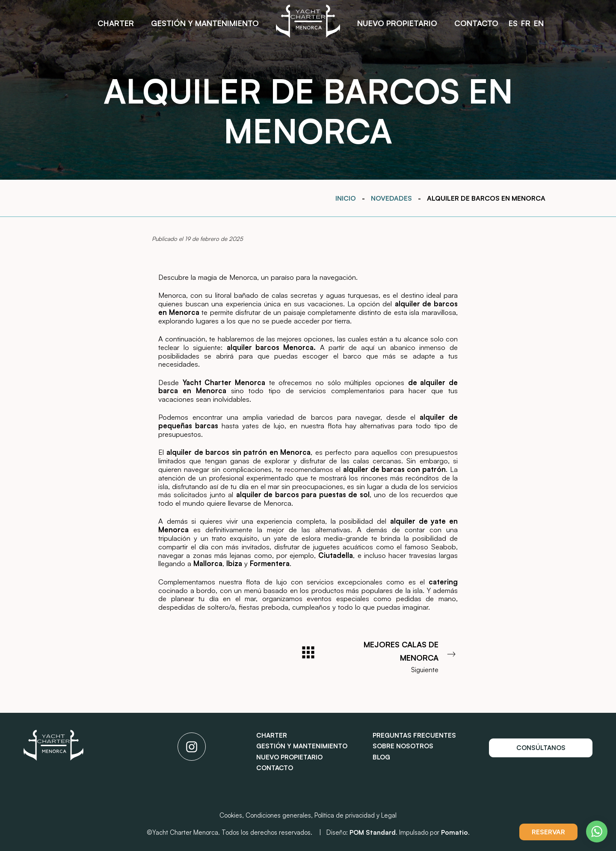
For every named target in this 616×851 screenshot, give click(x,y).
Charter (272, 735)
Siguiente (402, 656)
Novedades (391, 198)
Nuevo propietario (289, 757)
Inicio (346, 198)
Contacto (275, 768)
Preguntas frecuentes (414, 735)
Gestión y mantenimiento (302, 746)
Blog (381, 757)
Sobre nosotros (403, 746)
